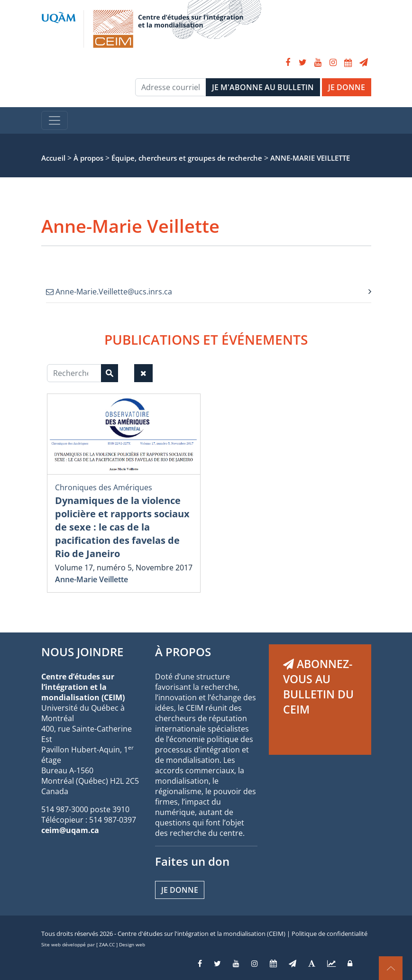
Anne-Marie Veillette (92, 579)
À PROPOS (183, 652)
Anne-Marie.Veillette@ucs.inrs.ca (109, 292)
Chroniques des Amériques (104, 487)
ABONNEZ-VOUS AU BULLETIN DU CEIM (318, 687)
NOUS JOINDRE (82, 652)
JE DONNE (347, 87)
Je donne (180, 890)
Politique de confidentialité (330, 934)
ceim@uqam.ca (70, 830)
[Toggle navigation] (55, 120)
